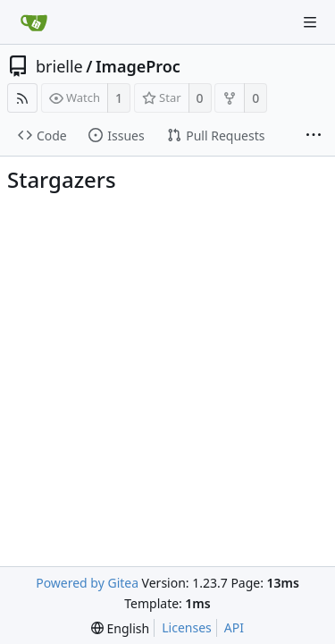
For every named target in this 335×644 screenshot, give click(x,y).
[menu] (120, 628)
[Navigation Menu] (310, 22)
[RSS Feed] (22, 98)
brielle (59, 66)
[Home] (34, 22)
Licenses (187, 627)
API (234, 627)
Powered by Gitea (87, 583)
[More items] (314, 136)
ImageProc (138, 66)
